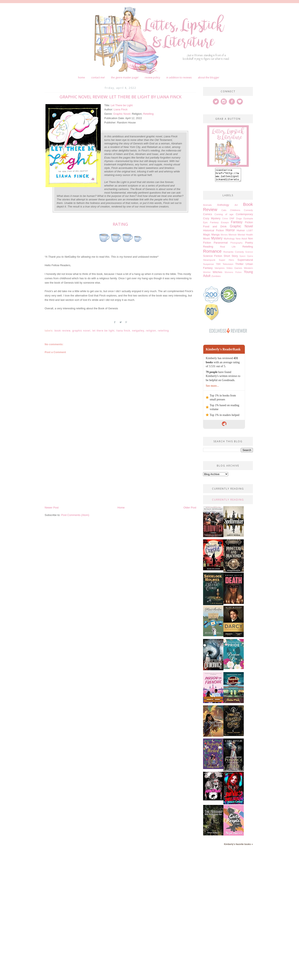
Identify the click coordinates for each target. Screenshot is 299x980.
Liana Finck (121, 109)
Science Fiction (213, 258)
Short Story (231, 258)
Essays (225, 225)
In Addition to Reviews (179, 77)
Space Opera (246, 259)
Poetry (249, 245)
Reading (208, 249)
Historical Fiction (213, 233)
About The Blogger (209, 77)
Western (248, 270)
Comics (208, 217)
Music (207, 241)
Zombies (216, 279)
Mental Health (245, 237)
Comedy (248, 213)
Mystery (217, 241)
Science (249, 254)
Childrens (235, 213)
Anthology (223, 207)
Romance (212, 254)
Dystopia (248, 221)
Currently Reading (228, 502)
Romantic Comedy (234, 254)
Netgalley (138, 331)
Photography (236, 245)
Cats (224, 213)
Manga (216, 237)
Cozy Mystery (212, 221)
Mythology (229, 241)
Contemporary (244, 217)
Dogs (239, 221)
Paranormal (221, 245)
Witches (217, 275)
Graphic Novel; (123, 114)
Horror (230, 233)
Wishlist (207, 275)
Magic (207, 237)
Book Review (63, 331)
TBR (218, 266)
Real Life (228, 249)
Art (236, 207)
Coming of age (224, 217)
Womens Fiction (233, 275)
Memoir (233, 237)
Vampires (220, 270)
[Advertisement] (120, 474)
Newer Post (52, 508)
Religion (151, 331)
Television (228, 266)
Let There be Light (121, 105)
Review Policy (152, 77)
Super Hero (226, 262)
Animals (207, 207)
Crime (225, 221)
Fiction (249, 225)
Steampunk (209, 262)
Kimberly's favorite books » (238, 847)
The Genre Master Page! (125, 77)
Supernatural (245, 262)
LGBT (250, 233)
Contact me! (98, 77)
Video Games (234, 270)
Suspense (208, 266)
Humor (241, 233)
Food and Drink (215, 229)
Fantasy (237, 225)
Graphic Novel (81, 331)
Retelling (148, 114)
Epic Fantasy (211, 225)
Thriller (239, 266)
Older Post (190, 508)
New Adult (241, 241)
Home (81, 77)
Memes (224, 237)
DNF (232, 221)
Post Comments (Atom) (75, 515)
